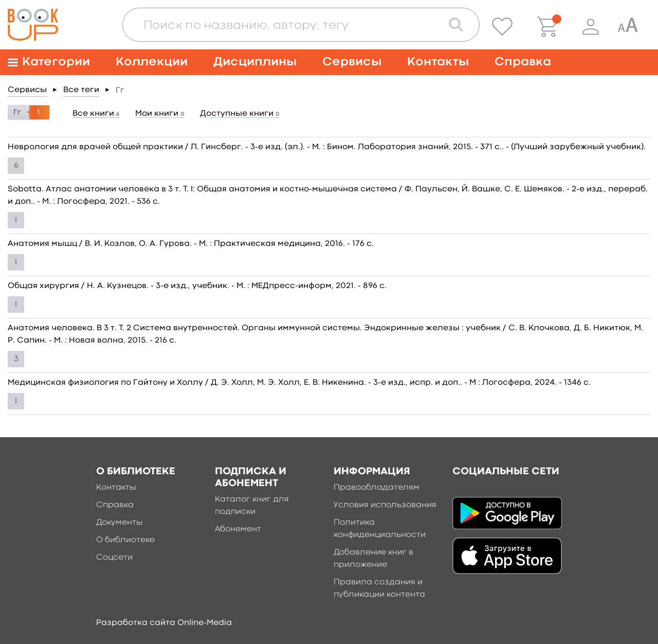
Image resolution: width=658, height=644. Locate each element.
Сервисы (352, 62)
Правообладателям (377, 488)
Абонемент (238, 529)
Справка (523, 62)
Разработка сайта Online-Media (164, 623)
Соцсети (114, 558)
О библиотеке (125, 540)
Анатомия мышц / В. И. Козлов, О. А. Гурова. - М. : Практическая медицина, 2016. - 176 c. (191, 244)
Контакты (438, 62)
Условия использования (385, 505)
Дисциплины (255, 62)
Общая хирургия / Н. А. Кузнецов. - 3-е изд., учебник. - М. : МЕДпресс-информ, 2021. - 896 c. (197, 286)
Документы (120, 523)
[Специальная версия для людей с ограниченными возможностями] (628, 27)
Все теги (81, 90)
